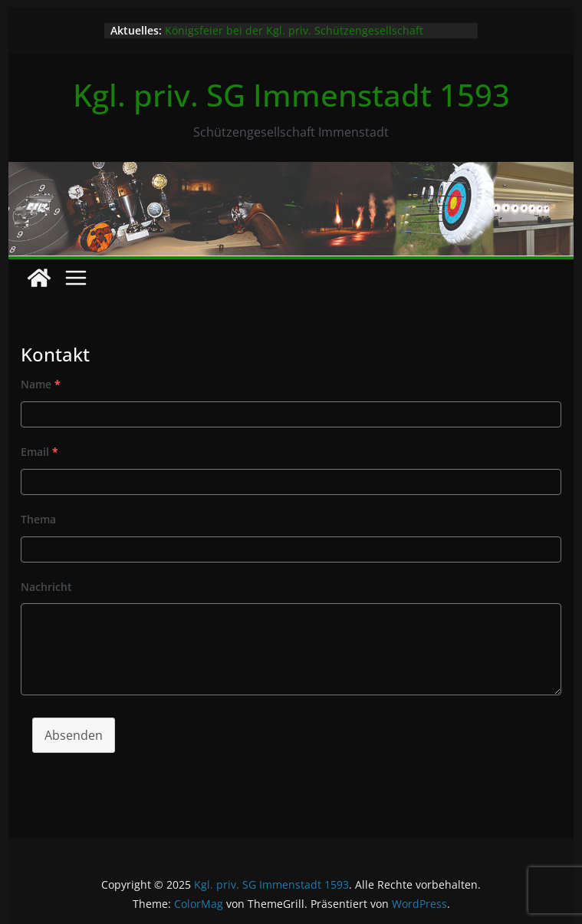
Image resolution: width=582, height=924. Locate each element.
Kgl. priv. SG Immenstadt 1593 (291, 95)
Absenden (74, 735)
